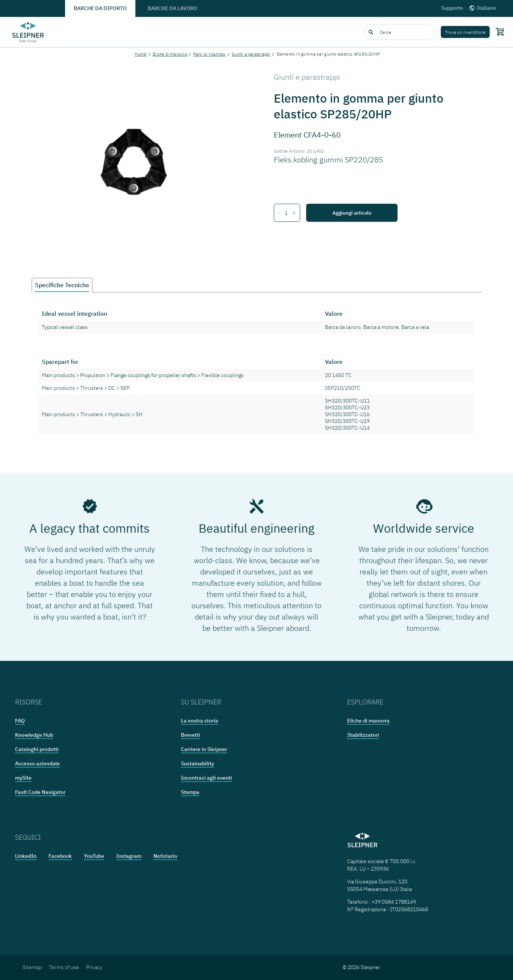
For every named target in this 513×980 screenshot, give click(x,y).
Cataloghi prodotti (37, 749)
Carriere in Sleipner (204, 749)
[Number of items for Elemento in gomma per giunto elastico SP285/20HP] (286, 213)
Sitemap (32, 967)
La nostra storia (200, 721)
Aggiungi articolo (352, 213)
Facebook (60, 856)
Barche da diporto (100, 8)
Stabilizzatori (363, 735)
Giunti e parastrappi (251, 54)
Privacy (94, 967)
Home (140, 54)
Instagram (129, 856)
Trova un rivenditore (465, 32)
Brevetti (190, 735)
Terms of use (64, 967)
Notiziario (165, 856)
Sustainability (197, 763)
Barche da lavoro (173, 8)
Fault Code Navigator (40, 792)
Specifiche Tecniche (62, 285)
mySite (23, 778)
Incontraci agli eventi (206, 778)
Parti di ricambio (209, 54)
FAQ (20, 721)
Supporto (452, 8)
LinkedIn (26, 856)
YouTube (94, 856)
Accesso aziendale (37, 763)
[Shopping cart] (498, 32)
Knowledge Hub (34, 735)
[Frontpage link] (28, 32)
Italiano (482, 8)
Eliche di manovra (170, 54)
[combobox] (400, 32)
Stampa (190, 792)
